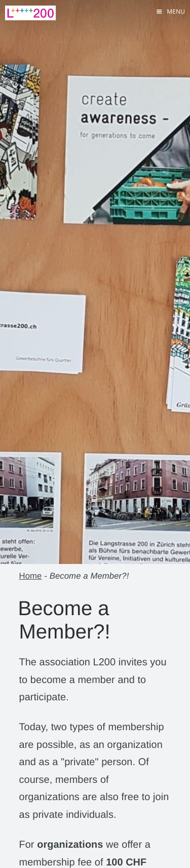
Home (31, 576)
